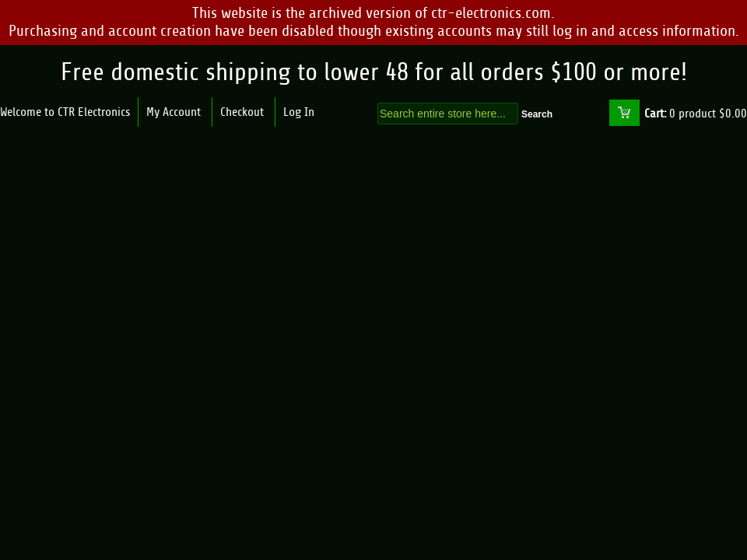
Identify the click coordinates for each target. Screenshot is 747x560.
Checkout (242, 112)
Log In (299, 112)
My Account (174, 112)
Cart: (656, 114)
